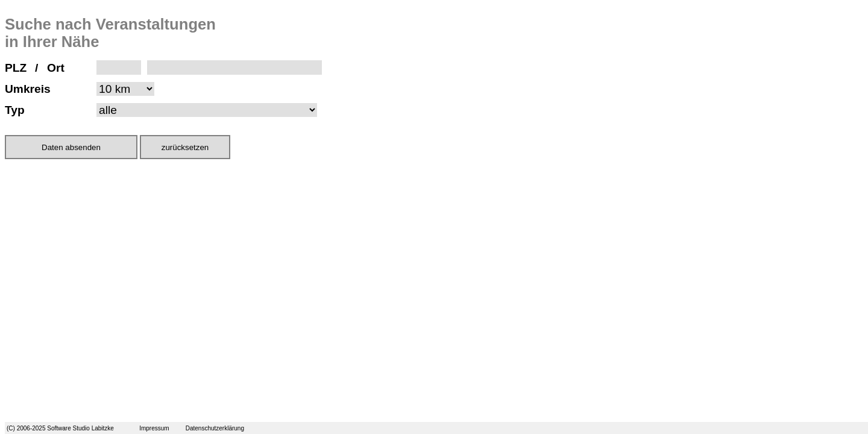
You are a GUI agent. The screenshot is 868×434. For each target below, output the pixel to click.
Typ (15, 110)
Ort (56, 68)
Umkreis (28, 89)
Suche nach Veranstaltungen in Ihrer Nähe (110, 33)
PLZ (16, 68)
